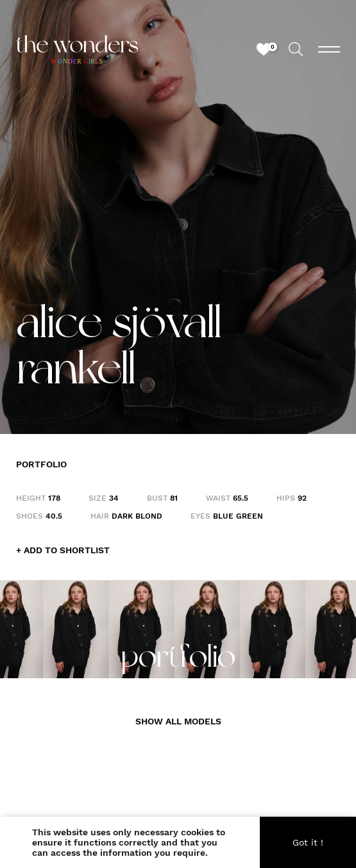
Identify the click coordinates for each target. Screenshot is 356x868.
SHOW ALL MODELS (178, 721)
